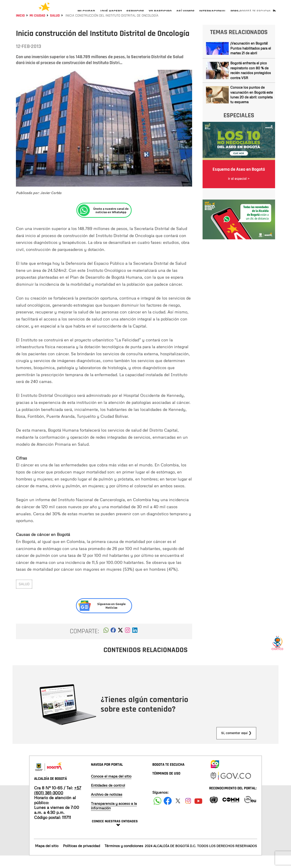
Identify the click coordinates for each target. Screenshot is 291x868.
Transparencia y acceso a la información (114, 818)
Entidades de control (108, 798)
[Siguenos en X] (178, 813)
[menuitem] (86, 15)
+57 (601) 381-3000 (58, 803)
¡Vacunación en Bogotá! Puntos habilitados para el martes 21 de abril (251, 60)
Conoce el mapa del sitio (111, 788)
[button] (106, 644)
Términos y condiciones (124, 858)
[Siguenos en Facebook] (157, 813)
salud (24, 596)
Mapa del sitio (47, 858)
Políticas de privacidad (82, 858)
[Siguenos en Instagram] (188, 813)
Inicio (20, 28)
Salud (55, 28)
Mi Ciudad (37, 28)
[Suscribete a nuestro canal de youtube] (198, 813)
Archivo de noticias (107, 807)
